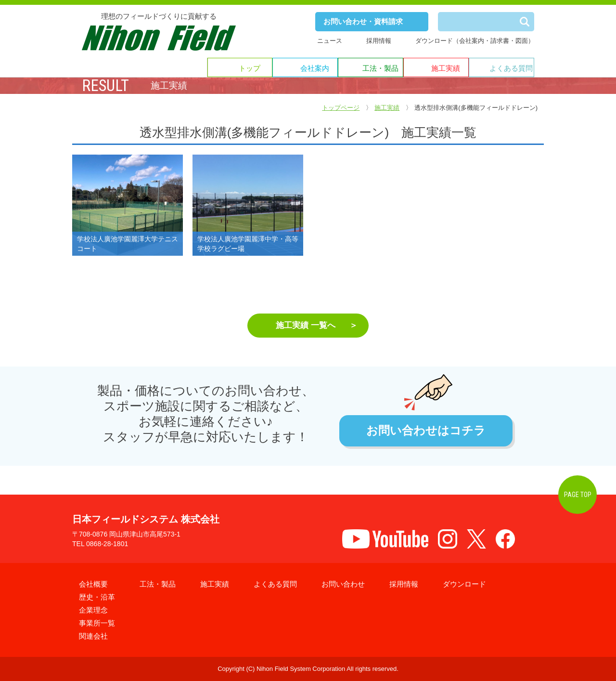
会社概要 (93, 584)
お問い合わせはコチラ (426, 431)
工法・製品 (380, 68)
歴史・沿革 (97, 597)
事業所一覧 (97, 623)
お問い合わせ (343, 584)
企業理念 (93, 610)
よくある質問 (511, 68)
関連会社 (93, 636)
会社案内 (315, 68)
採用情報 (379, 41)
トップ (250, 68)
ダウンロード (464, 584)
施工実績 (446, 68)
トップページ (341, 108)
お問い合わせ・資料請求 (363, 21)
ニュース (330, 41)
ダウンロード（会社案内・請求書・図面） (475, 41)
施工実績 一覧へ (306, 325)
